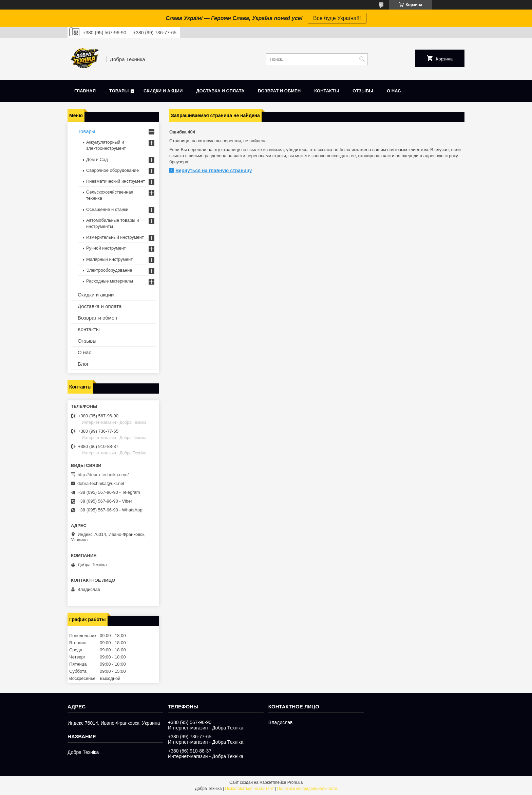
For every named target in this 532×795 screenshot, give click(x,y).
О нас (394, 91)
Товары (119, 91)
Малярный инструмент (109, 259)
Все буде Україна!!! (337, 18)
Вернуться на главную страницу (214, 170)
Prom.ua (295, 782)
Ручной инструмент (106, 248)
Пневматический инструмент (116, 181)
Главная (85, 91)
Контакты (327, 91)
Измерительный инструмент (115, 237)
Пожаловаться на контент (249, 789)
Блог (83, 364)
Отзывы (363, 91)
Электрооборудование (109, 270)
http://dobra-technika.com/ (103, 475)
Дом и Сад (97, 159)
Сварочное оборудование (112, 170)
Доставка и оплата (220, 91)
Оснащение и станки (107, 209)
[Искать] (362, 59)
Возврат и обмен (279, 91)
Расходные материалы (110, 281)
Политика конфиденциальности (307, 789)
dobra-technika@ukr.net (101, 483)
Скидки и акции (163, 91)
